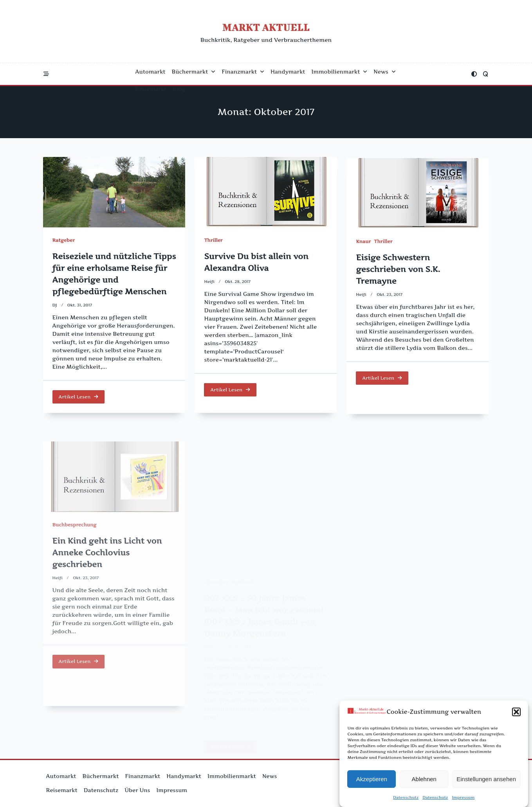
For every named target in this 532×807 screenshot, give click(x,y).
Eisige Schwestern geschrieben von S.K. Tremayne (398, 282)
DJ (55, 305)
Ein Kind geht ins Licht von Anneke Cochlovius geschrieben (107, 611)
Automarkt (151, 72)
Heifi (209, 282)
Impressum (463, 802)
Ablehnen (424, 783)
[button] (516, 716)
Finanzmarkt (243, 72)
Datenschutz (406, 802)
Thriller (213, 241)
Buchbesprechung (75, 583)
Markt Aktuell (266, 27)
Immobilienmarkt (340, 72)
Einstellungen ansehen (486, 783)
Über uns (137, 790)
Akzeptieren (372, 783)
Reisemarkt (151, 89)
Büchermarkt (194, 72)
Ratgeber (64, 240)
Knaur (363, 254)
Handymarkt (288, 72)
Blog (179, 89)
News (384, 72)
